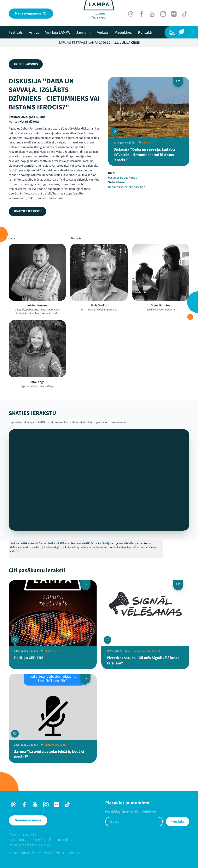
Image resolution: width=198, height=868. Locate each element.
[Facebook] (141, 14)
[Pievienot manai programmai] (114, 131)
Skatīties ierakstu (27, 211)
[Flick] (174, 14)
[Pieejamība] (172, 32)
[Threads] (131, 14)
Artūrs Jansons (26, 64)
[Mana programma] (31, 14)
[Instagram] (163, 14)
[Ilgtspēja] (182, 32)
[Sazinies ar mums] (28, 820)
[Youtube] (152, 14)
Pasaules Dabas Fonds (122, 178)
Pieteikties (178, 822)
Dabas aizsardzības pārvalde (127, 187)
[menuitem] (16, 32)
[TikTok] (185, 14)
